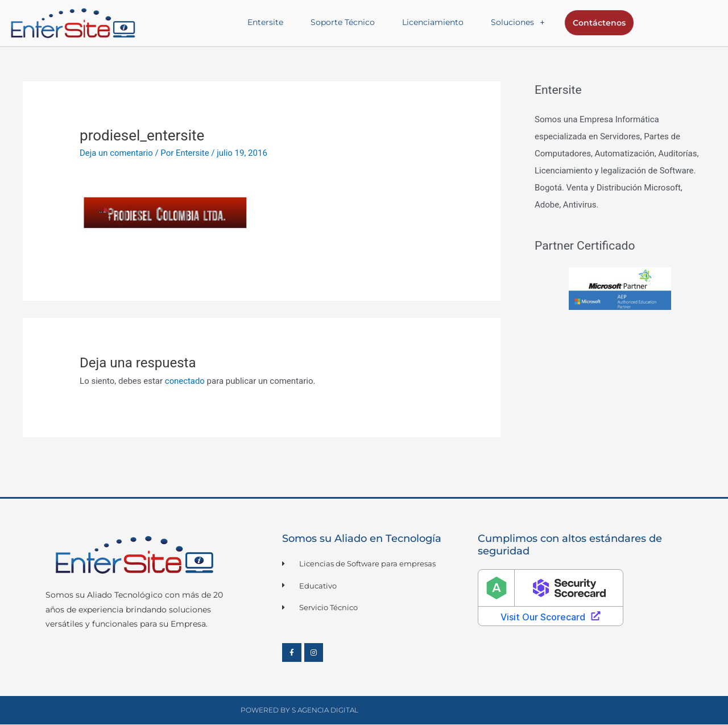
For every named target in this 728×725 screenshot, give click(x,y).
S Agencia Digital (325, 710)
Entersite (266, 22)
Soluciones (518, 22)
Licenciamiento (433, 22)
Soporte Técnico (343, 22)
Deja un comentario (117, 153)
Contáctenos (599, 23)
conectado (185, 381)
